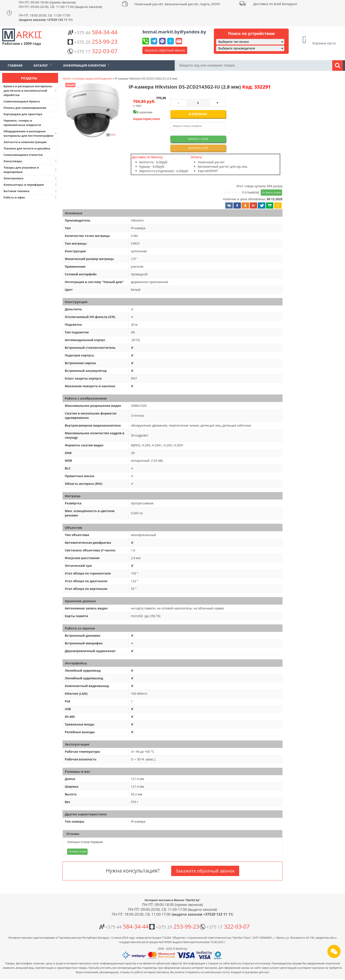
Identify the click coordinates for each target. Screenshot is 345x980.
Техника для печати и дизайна (27, 148)
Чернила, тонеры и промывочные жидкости (22, 123)
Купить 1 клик (198, 139)
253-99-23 (92, 42)
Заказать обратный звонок (165, 50)
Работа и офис (30, 197)
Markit (67, 78)
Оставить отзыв (271, 192)
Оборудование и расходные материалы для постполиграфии (30, 133)
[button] (92, 111)
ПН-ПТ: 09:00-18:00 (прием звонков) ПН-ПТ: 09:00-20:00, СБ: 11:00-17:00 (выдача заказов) (60, 4)
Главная (15, 65)
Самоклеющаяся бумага (22, 101)
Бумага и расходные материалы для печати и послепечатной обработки (30, 91)
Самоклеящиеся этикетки (23, 155)
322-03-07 (92, 51)
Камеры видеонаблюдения (93, 78)
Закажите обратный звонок (205, 871)
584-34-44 (92, 32)
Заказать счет (198, 148)
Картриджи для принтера (23, 114)
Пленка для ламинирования (25, 108)
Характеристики (146, 119)
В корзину (198, 114)
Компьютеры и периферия (30, 185)
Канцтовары (30, 161)
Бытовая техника (30, 191)
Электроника (30, 178)
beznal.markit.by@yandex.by (174, 32)
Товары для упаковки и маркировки (30, 170)
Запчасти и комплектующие (25, 142)
